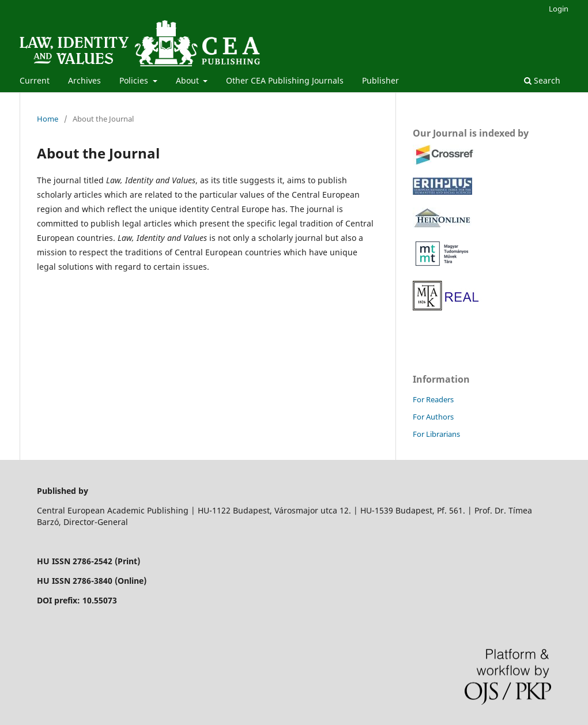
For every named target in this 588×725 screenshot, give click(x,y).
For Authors (433, 417)
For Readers (433, 399)
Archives (84, 80)
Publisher (380, 80)
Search (542, 80)
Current (35, 80)
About (189, 80)
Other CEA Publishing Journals (285, 80)
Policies (135, 80)
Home (48, 119)
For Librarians (436, 434)
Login (559, 9)
